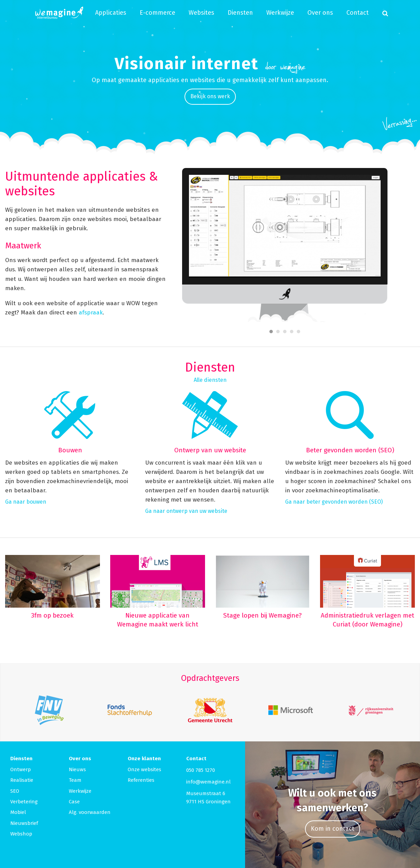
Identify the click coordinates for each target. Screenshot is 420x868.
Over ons (320, 13)
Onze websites (144, 769)
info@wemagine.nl (208, 782)
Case (74, 802)
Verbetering (24, 802)
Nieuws (77, 769)
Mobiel (18, 812)
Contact (358, 13)
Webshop (21, 834)
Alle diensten (210, 380)
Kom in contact (333, 829)
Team (75, 780)
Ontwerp (21, 769)
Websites (201, 13)
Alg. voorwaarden (90, 812)
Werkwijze (280, 13)
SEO (15, 791)
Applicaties (111, 13)
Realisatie (22, 780)
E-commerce (157, 13)
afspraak (91, 313)
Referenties (141, 780)
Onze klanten (144, 759)
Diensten (240, 13)
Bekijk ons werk (210, 96)
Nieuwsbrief (24, 823)
